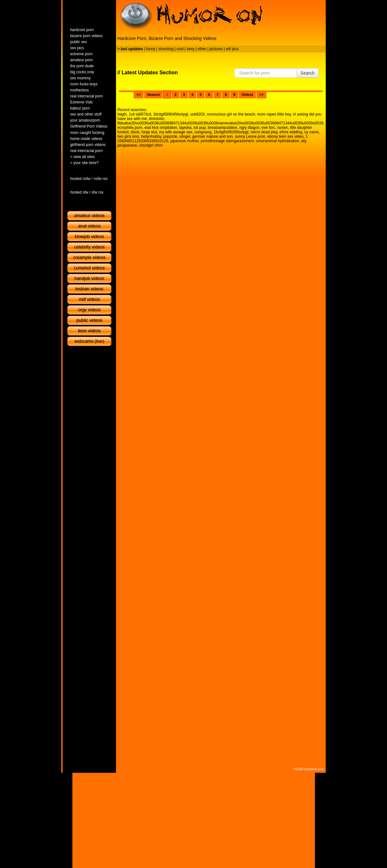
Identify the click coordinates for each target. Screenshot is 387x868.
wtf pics (232, 49)
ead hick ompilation (161, 128)
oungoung (203, 132)
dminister (157, 119)
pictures (216, 49)
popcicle (170, 136)
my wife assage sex (176, 132)
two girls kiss (128, 136)
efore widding (291, 132)
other (202, 49)
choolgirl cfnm (151, 145)
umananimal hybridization (277, 141)
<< (139, 95)
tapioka (185, 128)
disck (135, 132)
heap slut (149, 132)
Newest (153, 95)
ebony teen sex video (285, 136)
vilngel (185, 136)
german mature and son (213, 136)
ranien (282, 128)
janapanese (127, 145)
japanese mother (185, 141)
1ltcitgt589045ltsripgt (170, 114)
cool (180, 49)
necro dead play (264, 132)
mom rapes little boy (274, 114)
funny (151, 49)
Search (307, 73)
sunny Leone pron (250, 136)
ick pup (200, 128)
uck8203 (197, 114)
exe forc (268, 128)
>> (261, 95)
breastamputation (223, 128)
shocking (166, 49)
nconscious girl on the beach (231, 114)
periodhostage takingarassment (227, 141)
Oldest (247, 95)
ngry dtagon (249, 128)
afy (304, 141)
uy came (312, 132)
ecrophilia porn (130, 128)
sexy (191, 49)
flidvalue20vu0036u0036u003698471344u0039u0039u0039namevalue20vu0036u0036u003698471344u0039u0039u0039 (220, 123)
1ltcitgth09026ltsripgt (231, 132)
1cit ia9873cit (140, 114)
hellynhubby (151, 136)
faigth (122, 114)
